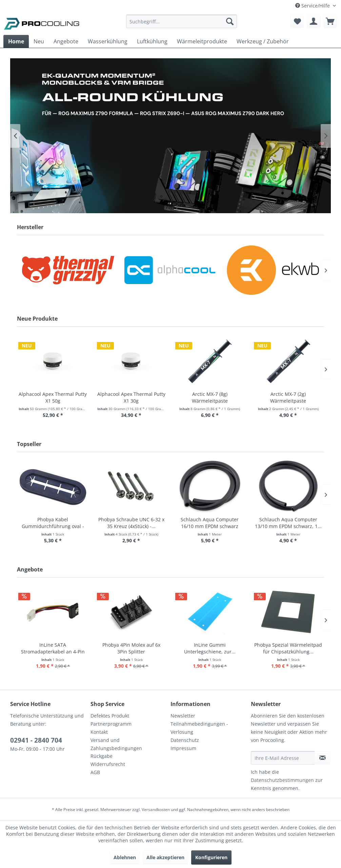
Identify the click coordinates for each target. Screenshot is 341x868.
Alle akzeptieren (165, 857)
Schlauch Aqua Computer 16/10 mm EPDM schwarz (210, 523)
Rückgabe (102, 756)
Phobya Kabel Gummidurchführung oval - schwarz (53, 523)
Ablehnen (125, 857)
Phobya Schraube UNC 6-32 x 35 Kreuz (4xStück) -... (131, 523)
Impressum (183, 748)
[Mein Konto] (314, 21)
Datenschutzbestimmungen (282, 780)
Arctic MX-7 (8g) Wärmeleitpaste (210, 397)
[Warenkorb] (330, 21)
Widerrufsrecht (108, 764)
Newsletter (183, 716)
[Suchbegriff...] (182, 21)
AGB (95, 772)
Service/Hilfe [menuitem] (313, 6)
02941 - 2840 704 (36, 740)
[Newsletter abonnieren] (323, 758)
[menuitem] (182, 25)
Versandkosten (156, 810)
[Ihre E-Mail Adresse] (283, 758)
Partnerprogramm (111, 724)
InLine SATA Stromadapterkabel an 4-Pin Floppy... (53, 648)
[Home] (16, 41)
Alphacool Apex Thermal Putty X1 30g (131, 397)
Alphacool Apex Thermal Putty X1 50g (53, 397)
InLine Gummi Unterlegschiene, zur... (210, 648)
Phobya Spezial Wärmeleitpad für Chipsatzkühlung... (288, 648)
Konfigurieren (211, 857)
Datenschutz (185, 740)
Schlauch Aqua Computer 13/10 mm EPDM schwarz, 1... (288, 523)
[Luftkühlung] (152, 41)
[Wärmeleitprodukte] (202, 41)
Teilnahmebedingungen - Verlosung (199, 728)
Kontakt (99, 732)
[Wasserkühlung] (108, 41)
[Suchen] (230, 21)
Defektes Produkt (110, 716)
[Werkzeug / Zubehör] (263, 41)
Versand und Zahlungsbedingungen (116, 744)
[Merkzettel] (297, 21)
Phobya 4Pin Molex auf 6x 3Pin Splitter (131, 648)
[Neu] (39, 41)
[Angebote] (66, 41)
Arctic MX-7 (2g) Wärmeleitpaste (288, 397)
